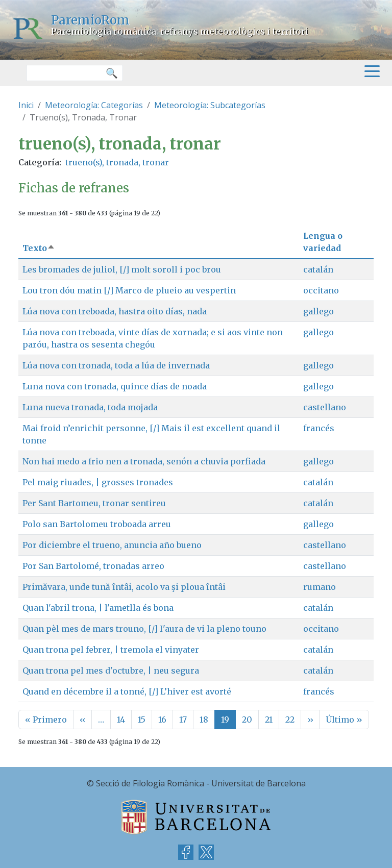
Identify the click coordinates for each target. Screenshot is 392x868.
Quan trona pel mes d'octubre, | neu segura (111, 671)
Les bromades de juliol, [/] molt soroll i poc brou (122, 269)
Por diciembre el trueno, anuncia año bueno (112, 545)
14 (121, 720)
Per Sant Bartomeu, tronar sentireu (94, 503)
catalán (318, 269)
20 (247, 720)
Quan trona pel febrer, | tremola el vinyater (111, 650)
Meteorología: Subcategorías (210, 105)
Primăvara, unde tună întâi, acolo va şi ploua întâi (124, 587)
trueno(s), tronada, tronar (117, 162)
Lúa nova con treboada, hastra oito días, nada (115, 311)
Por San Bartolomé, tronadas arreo (93, 566)
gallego (318, 311)
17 (183, 720)
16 (162, 720)
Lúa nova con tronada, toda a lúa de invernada (116, 365)
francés (319, 428)
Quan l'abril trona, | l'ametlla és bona (98, 608)
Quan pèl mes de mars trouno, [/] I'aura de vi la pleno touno (144, 629)
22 (290, 720)
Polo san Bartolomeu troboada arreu (97, 524)
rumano (320, 587)
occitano (321, 290)
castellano (325, 407)
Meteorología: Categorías (94, 105)
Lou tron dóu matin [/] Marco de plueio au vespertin (129, 290)
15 (142, 720)
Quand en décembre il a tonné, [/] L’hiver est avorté (127, 691)
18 (204, 720)
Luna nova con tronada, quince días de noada (115, 386)
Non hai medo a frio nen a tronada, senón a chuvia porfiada (144, 461)
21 (269, 720)
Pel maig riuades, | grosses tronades (98, 482)
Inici (26, 105)
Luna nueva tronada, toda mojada (90, 407)
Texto (39, 248)
